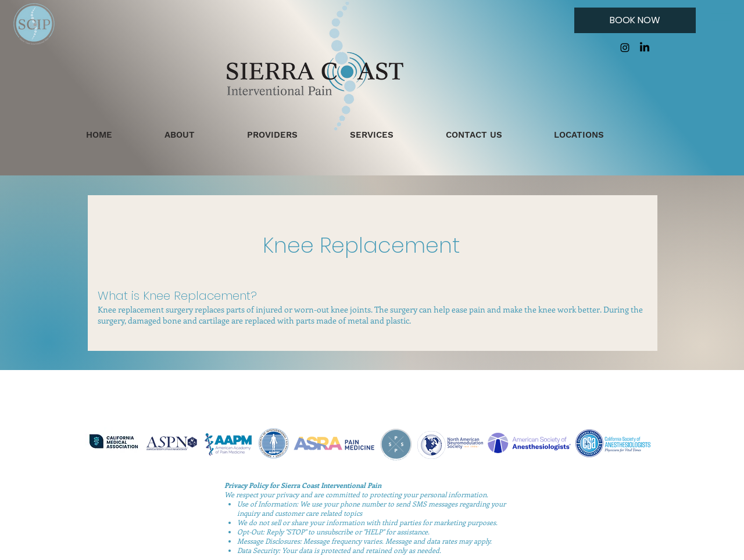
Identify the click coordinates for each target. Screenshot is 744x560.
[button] (722, 20)
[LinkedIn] (645, 48)
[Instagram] (625, 48)
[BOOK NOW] (635, 20)
